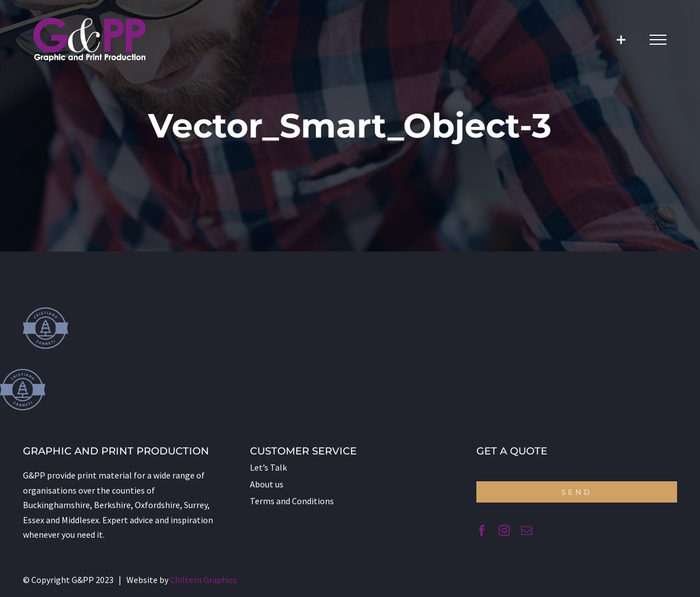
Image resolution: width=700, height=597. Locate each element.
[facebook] (482, 530)
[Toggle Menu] (658, 40)
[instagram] (504, 530)
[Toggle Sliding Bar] (621, 40)
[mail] (527, 530)
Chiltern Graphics (204, 580)
